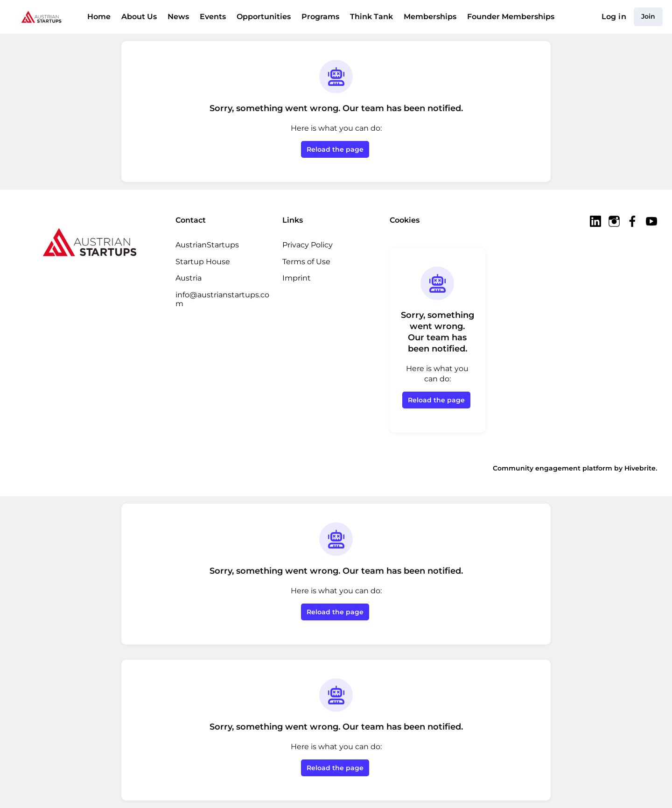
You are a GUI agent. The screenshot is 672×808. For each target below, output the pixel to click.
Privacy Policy (307, 245)
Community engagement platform (562, 468)
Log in (615, 17)
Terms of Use (306, 261)
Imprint (295, 278)
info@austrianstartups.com (223, 295)
